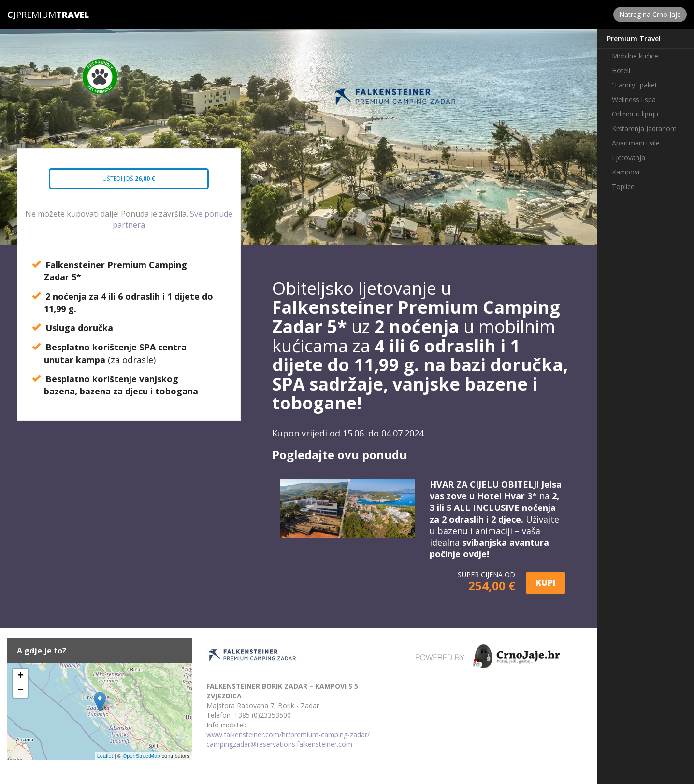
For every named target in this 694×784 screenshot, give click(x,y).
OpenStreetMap (142, 756)
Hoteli (621, 70)
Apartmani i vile (636, 143)
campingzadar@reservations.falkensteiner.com (279, 744)
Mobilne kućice (635, 56)
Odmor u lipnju (635, 114)
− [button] (21, 691)
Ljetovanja (629, 157)
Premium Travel (634, 38)
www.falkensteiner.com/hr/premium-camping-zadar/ (288, 734)
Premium (32, 15)
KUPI (546, 582)
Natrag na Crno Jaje (650, 14)
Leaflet (105, 756)
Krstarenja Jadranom (644, 128)
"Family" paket (635, 85)
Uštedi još (120, 182)
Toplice (623, 186)
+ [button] (21, 676)
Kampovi (626, 172)
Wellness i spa (634, 99)
